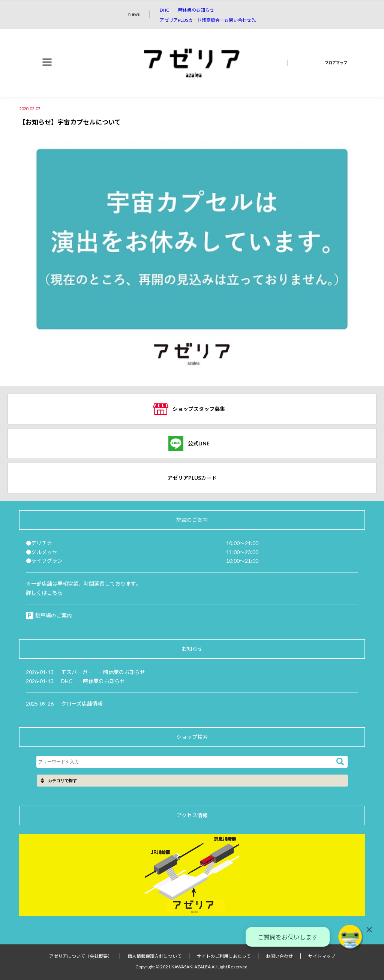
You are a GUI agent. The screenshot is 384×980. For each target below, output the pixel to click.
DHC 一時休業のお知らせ (187, 10)
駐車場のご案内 (54, 615)
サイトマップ (322, 956)
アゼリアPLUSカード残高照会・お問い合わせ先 (208, 20)
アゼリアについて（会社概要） (81, 956)
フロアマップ (336, 63)
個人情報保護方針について (154, 956)
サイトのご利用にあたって (224, 956)
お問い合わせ (279, 956)
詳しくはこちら (44, 593)
